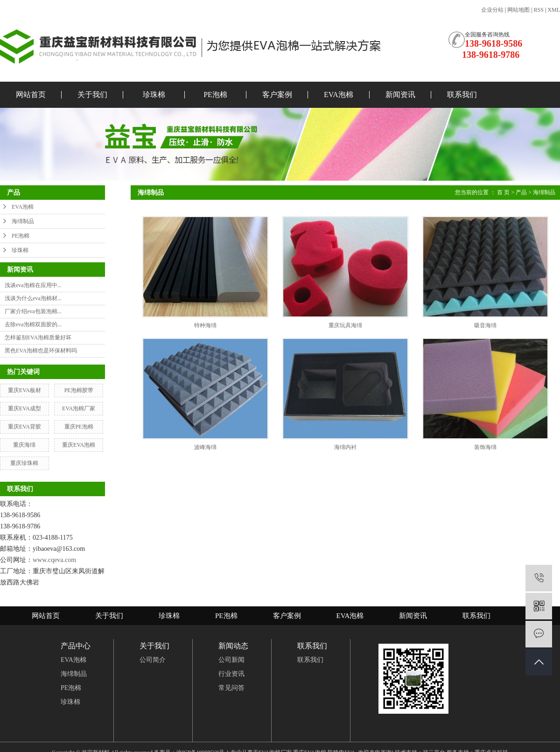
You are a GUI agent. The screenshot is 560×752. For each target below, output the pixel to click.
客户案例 (277, 95)
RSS (539, 10)
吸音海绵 (485, 325)
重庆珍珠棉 (24, 463)
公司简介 (153, 660)
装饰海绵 (485, 447)
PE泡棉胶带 (79, 390)
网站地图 (518, 10)
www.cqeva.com (54, 560)
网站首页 (31, 95)
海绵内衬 (345, 447)
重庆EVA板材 (24, 390)
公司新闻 (231, 660)
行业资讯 (231, 674)
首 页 (503, 192)
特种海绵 (205, 325)
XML (554, 10)
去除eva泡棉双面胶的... (33, 324)
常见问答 (231, 688)
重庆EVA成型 (24, 408)
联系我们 (462, 95)
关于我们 (92, 95)
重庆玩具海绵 (345, 325)
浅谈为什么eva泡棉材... (33, 298)
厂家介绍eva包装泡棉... (33, 311)
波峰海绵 (205, 447)
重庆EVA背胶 (24, 427)
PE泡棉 (215, 95)
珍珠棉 (154, 95)
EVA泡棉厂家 (79, 408)
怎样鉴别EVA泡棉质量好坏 (38, 337)
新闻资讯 (400, 95)
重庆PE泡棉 (79, 427)
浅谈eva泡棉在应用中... (33, 285)
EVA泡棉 (339, 95)
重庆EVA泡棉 (79, 445)
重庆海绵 (24, 445)
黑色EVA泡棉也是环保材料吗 (41, 351)
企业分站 (492, 10)
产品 (521, 192)
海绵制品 (23, 221)
